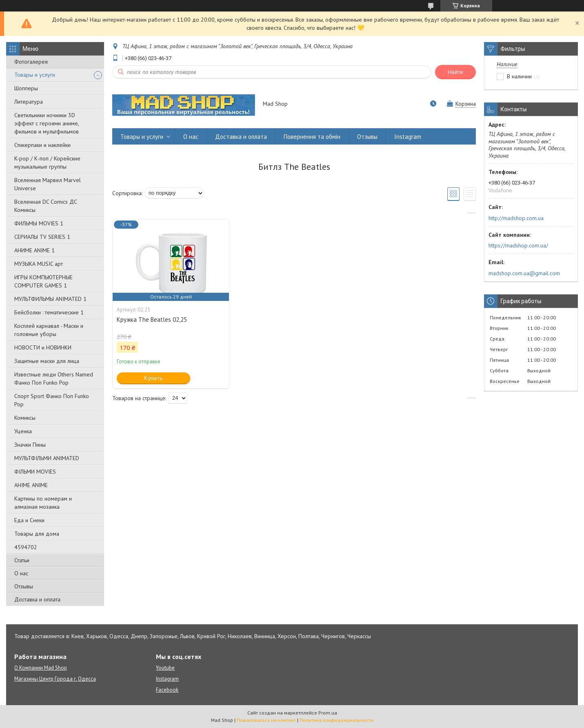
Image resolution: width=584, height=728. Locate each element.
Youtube (165, 668)
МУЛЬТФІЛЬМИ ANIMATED (47, 458)
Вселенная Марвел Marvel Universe (48, 184)
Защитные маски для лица (47, 361)
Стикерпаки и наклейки (42, 145)
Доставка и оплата (37, 599)
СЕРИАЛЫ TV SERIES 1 (42, 237)
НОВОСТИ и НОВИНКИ (43, 347)
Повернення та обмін (312, 137)
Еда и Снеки (29, 520)
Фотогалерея (31, 62)
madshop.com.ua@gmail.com (524, 273)
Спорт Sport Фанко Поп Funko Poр (52, 400)
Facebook (167, 690)
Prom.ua (328, 713)
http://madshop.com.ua (516, 218)
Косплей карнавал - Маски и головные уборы (49, 330)
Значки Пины (30, 445)
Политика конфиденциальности (336, 720)
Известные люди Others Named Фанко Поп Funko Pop (54, 378)
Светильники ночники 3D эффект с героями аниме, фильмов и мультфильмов (47, 123)
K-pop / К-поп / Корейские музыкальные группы (47, 163)
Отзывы (24, 586)
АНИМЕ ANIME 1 (34, 250)
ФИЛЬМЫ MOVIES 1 (39, 223)
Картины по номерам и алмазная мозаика (43, 503)
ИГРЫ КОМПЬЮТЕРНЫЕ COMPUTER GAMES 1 (43, 281)
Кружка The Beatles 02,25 (152, 319)
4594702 (26, 547)
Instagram (408, 137)
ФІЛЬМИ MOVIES (35, 472)
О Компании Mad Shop (41, 668)
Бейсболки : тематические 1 (49, 312)
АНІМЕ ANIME (31, 485)
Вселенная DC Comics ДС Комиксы (46, 206)
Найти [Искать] (455, 72)
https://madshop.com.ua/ (518, 245)
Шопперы (26, 88)
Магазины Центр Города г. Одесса (55, 679)
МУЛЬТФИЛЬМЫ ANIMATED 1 (50, 299)
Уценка (23, 431)
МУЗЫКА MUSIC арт (39, 264)
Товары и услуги (35, 75)
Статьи (22, 560)
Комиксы (25, 418)
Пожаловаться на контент (266, 720)
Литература (29, 102)
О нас (21, 573)
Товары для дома (37, 534)
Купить (153, 378)
